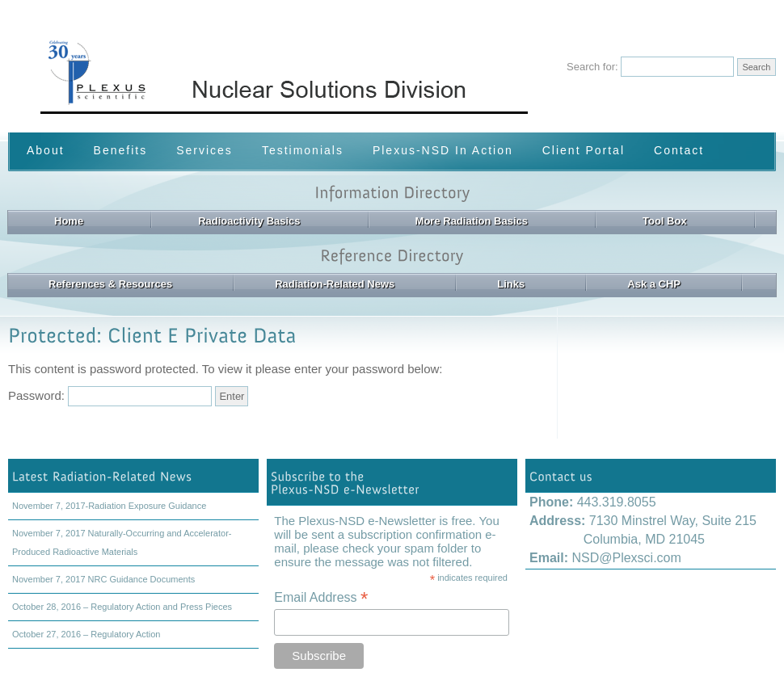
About (46, 150)
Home (69, 221)
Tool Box (665, 221)
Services (204, 150)
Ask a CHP (654, 284)
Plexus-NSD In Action (443, 150)
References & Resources (110, 284)
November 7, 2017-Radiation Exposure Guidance (109, 506)
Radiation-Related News (335, 284)
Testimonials (303, 150)
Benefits (121, 150)
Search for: (592, 67)
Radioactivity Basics (249, 221)
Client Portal (584, 150)
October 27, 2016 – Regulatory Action (86, 634)
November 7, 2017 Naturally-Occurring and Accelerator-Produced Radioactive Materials (122, 542)
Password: (110, 395)
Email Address (321, 597)
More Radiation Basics (472, 221)
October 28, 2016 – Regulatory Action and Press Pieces (122, 607)
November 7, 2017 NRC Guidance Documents (103, 579)
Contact (679, 150)
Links (511, 284)
